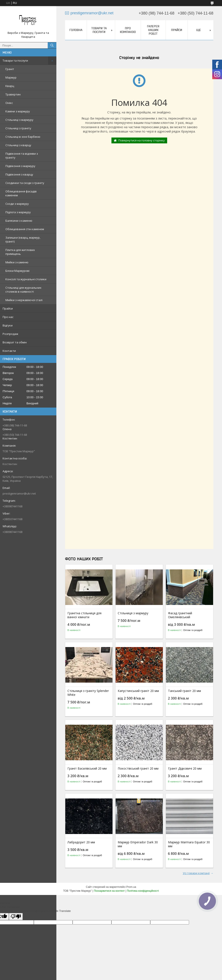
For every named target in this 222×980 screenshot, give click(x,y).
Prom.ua (131, 887)
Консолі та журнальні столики (26, 279)
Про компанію (128, 30)
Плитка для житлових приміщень (20, 252)
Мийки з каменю (17, 262)
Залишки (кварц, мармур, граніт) (23, 239)
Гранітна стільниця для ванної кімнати (84, 615)
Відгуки (8, 325)
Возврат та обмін (15, 342)
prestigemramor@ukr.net (19, 493)
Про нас (8, 317)
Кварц (10, 86)
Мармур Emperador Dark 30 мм (138, 844)
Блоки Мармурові (17, 271)
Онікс (9, 103)
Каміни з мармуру (18, 111)
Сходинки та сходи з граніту (25, 183)
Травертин (13, 94)
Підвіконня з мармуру (20, 166)
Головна (76, 30)
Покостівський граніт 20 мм (138, 769)
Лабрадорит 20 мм (81, 842)
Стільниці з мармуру (19, 120)
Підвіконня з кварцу (19, 174)
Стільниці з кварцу (18, 145)
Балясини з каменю (19, 221)
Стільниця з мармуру (133, 613)
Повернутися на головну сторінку (142, 140)
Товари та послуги (15, 61)
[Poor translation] (16, 917)
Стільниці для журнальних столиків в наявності (23, 290)
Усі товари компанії (196, 873)
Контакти (9, 351)
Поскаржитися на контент (109, 891)
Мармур (11, 77)
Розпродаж (10, 334)
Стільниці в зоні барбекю (23, 137)
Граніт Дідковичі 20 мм (185, 769)
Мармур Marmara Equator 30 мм (189, 844)
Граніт (10, 69)
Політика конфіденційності (143, 891)
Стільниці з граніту (18, 128)
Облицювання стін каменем (25, 229)
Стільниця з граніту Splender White (88, 693)
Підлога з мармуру (18, 212)
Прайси (8, 308)
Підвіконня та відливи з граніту (22, 156)
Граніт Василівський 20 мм (87, 769)
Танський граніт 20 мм (184, 691)
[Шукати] (52, 45)
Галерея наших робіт (153, 30)
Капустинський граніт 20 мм (138, 691)
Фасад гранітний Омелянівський (180, 615)
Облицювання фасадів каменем (21, 193)
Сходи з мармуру (17, 204)
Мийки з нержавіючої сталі (24, 300)
